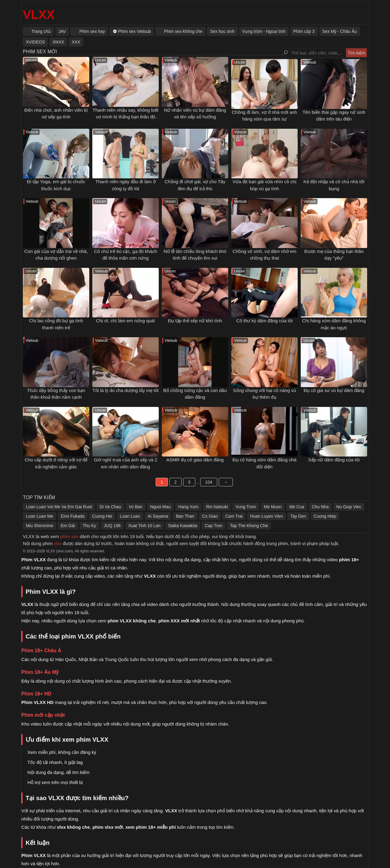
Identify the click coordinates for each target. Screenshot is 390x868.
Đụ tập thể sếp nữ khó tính (195, 321)
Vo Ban (135, 507)
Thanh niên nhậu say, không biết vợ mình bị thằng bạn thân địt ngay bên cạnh (126, 117)
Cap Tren (214, 526)
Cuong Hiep (325, 516)
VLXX (39, 15)
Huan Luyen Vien (266, 516)
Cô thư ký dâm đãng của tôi (265, 321)
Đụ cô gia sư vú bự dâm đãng (334, 390)
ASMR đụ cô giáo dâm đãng (195, 460)
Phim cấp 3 (304, 31)
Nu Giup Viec (349, 507)
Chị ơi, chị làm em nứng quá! (126, 321)
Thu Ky (89, 526)
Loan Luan (130, 516)
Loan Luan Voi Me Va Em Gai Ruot (59, 507)
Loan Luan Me (40, 516)
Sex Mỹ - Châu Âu (340, 31)
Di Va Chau (110, 507)
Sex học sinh (222, 31)
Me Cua (297, 507)
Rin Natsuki (217, 507)
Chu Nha (320, 507)
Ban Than (185, 516)
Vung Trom (246, 507)
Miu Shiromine (39, 526)
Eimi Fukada (73, 516)
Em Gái (68, 526)
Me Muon (273, 507)
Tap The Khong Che (249, 526)
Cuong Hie (102, 516)
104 (209, 482)
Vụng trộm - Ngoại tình (264, 31)
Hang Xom (188, 507)
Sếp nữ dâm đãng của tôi (334, 460)
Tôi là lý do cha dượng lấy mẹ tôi (126, 390)
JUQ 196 (112, 526)
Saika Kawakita (183, 526)
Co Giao (210, 516)
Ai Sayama (158, 516)
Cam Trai (234, 516)
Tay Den (298, 516)
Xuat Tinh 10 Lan (144, 526)
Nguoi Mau (161, 507)
